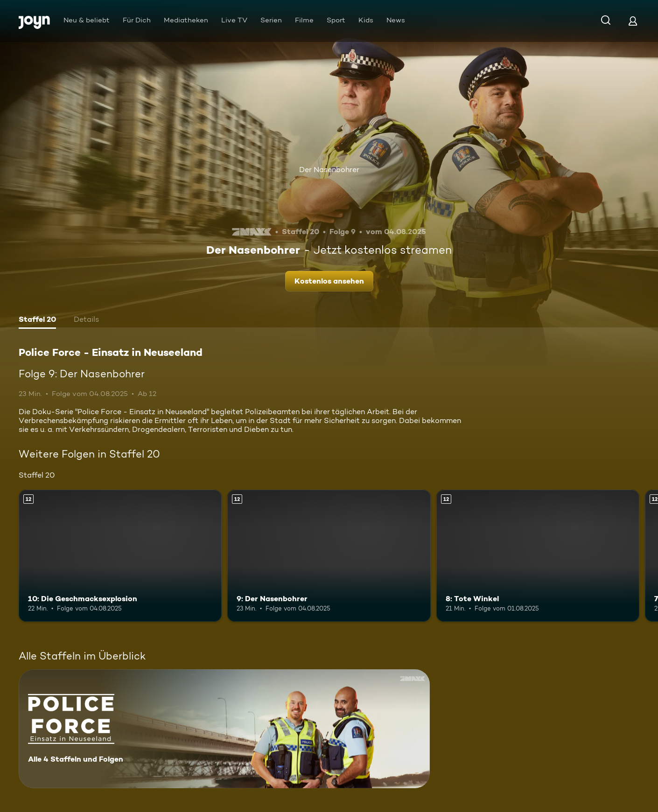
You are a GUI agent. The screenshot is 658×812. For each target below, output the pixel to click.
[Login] (633, 21)
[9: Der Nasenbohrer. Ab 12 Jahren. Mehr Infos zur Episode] (329, 556)
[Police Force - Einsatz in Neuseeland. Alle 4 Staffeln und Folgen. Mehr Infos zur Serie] (224, 729)
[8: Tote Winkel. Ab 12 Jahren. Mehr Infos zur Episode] (538, 556)
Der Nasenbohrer (329, 170)
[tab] (37, 320)
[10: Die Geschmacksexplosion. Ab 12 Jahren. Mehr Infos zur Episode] (120, 556)
